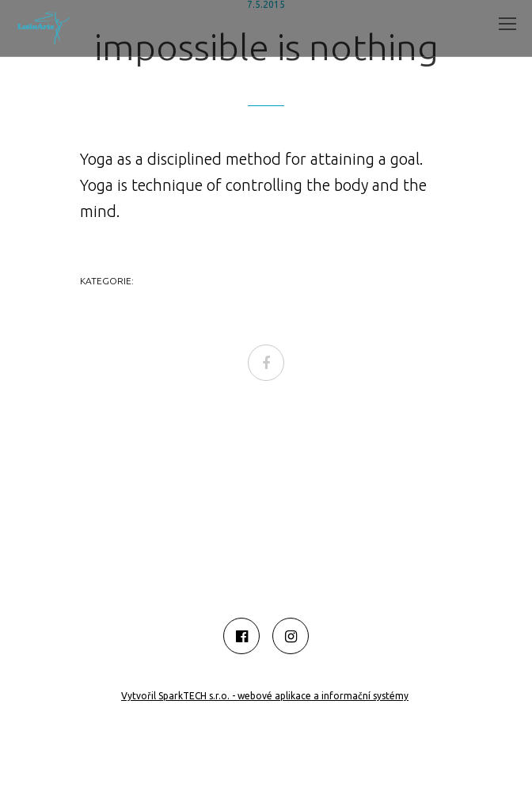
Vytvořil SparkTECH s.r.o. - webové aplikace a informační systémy (265, 696)
